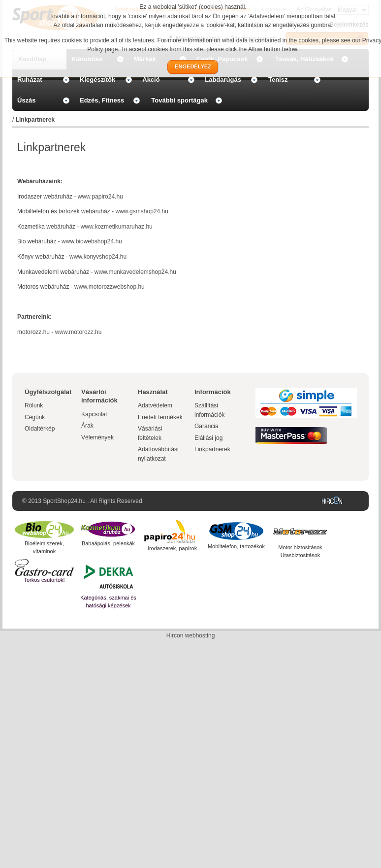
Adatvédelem (155, 405)
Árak (87, 426)
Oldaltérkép (40, 429)
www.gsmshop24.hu (142, 211)
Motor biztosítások (300, 547)
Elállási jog (208, 438)
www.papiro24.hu (100, 197)
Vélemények (97, 437)
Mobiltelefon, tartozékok (236, 546)
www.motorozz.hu (79, 332)
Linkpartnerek (212, 449)
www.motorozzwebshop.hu (110, 287)
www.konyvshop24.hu (98, 257)
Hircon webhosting (191, 635)
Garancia (206, 426)
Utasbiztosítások (301, 555)
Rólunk (34, 405)
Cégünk (35, 417)
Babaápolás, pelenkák (108, 543)
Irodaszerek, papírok (172, 548)
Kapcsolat (94, 414)
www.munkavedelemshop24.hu (135, 272)
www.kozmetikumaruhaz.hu (117, 227)
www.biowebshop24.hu (92, 241)
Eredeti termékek (160, 417)
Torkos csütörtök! (44, 580)
